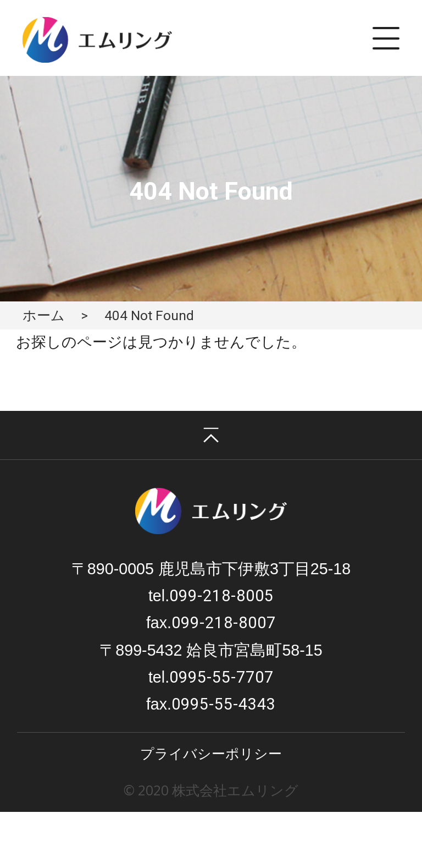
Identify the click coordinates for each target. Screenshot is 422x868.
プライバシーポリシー (211, 754)
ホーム (44, 315)
